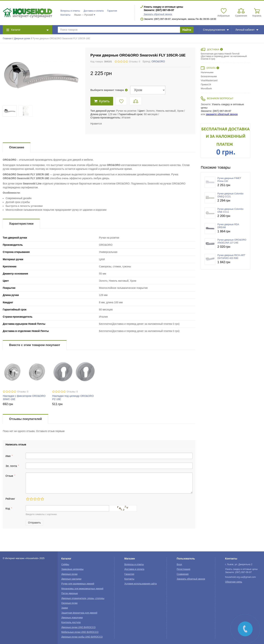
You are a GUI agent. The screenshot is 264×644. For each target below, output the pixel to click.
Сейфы (65, 564)
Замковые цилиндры (73, 569)
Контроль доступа (71, 622)
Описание (17, 147)
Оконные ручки (69, 603)
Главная (7, 39)
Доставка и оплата (94, 11)
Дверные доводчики (72, 618)
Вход (179, 564)
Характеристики (21, 224)
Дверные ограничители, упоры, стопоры (83, 598)
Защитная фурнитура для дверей (79, 613)
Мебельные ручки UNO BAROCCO (80, 632)
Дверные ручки (22, 39)
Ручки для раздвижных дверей (78, 584)
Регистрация (184, 569)
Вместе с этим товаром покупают (35, 345)
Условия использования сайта (140, 584)
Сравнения (183, 574)
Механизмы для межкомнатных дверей (82, 589)
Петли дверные (70, 593)
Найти (187, 30)
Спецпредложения (216, 30)
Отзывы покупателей (25, 419)
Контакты (65, 15)
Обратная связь (234, 582)
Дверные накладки (71, 579)
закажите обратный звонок (222, 114)
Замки (65, 608)
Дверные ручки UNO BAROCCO (79, 627)
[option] (225, 141)
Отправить (34, 523)
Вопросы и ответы (70, 11)
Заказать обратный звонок (158, 14)
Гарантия (112, 11)
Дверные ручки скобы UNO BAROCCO (82, 637)
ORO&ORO (158, 61)
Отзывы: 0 (135, 62)
